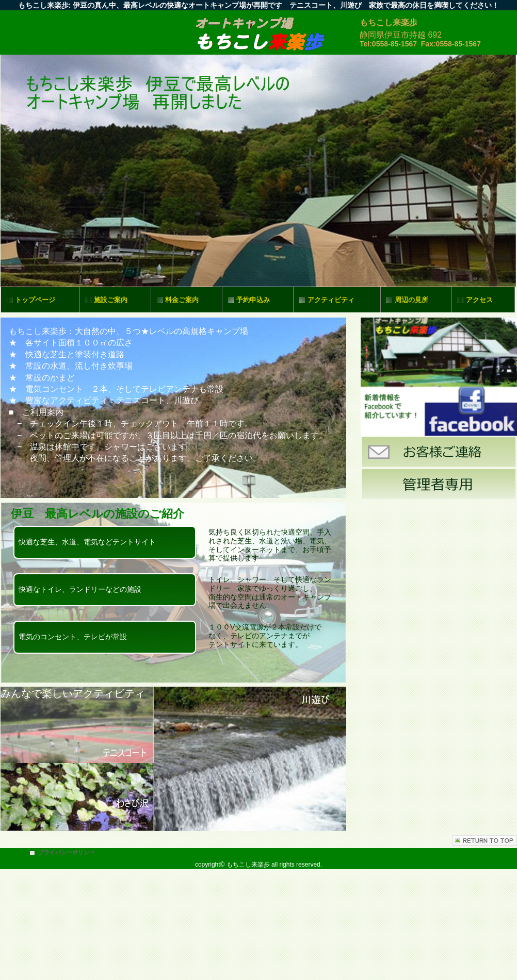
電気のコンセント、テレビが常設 (73, 637)
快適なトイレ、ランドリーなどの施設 (80, 589)
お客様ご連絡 (439, 452)
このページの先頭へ (484, 841)
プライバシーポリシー (67, 852)
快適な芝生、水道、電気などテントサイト (87, 542)
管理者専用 (439, 484)
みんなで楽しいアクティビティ (73, 693)
